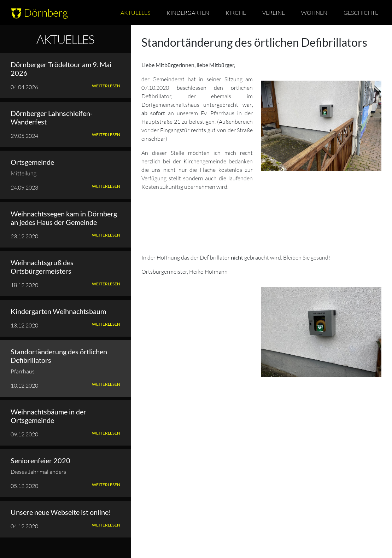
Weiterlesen (106, 86)
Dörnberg (39, 12)
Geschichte (361, 13)
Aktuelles (135, 13)
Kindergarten (188, 13)
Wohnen (314, 13)
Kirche (236, 13)
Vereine (274, 13)
